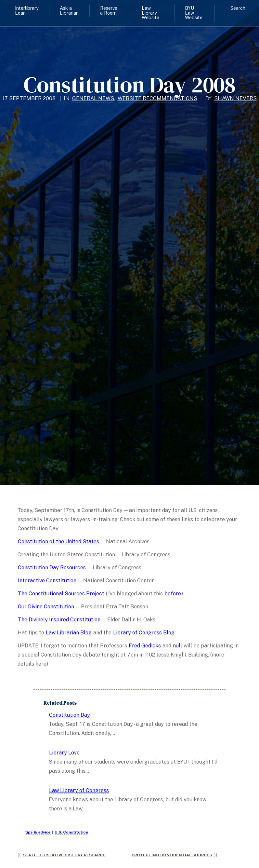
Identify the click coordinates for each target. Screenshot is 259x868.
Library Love (64, 753)
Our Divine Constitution (46, 607)
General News (93, 98)
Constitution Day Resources (52, 568)
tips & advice (38, 832)
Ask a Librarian (69, 10)
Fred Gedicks (145, 646)
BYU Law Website (194, 13)
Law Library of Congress (79, 790)
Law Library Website (150, 13)
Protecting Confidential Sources (172, 855)
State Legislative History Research (64, 855)
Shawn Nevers (235, 98)
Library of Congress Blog (144, 633)
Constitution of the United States (58, 542)
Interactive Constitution (47, 581)
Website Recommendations (157, 98)
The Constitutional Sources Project (61, 594)
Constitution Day (70, 715)
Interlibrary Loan (27, 10)
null (177, 646)
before (173, 594)
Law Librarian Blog (69, 633)
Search (238, 8)
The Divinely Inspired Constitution (59, 620)
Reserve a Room (109, 10)
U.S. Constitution (71, 832)
